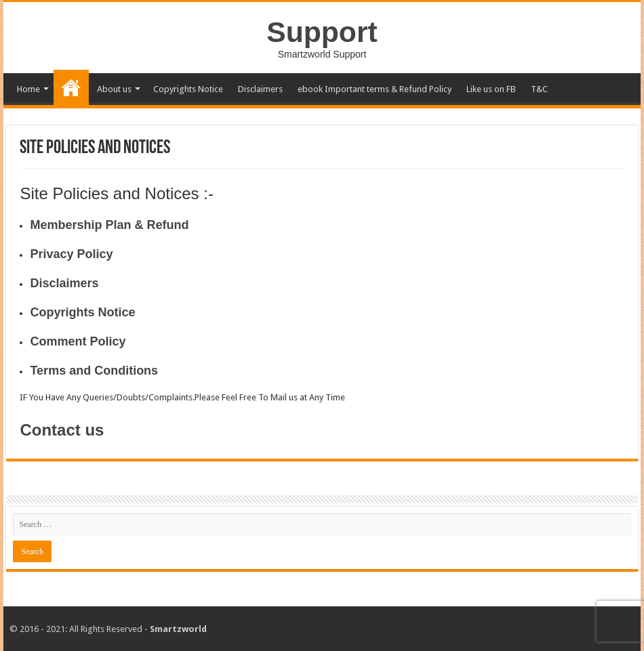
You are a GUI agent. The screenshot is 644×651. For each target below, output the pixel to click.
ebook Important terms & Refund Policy (375, 89)
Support (322, 32)
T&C (539, 89)
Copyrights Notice (188, 89)
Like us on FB (491, 89)
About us (114, 89)
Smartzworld (178, 629)
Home (28, 89)
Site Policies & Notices (71, 87)
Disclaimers (260, 89)
